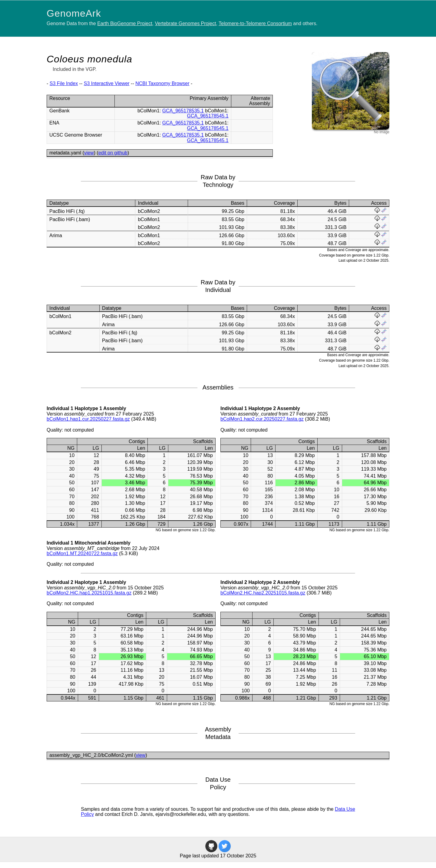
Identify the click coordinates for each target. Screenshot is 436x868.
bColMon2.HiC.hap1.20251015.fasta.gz (89, 593)
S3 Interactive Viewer (107, 83)
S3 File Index (64, 83)
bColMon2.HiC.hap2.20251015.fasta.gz (263, 593)
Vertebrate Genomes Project (186, 23)
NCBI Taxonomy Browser (162, 83)
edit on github (113, 153)
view (89, 153)
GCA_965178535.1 (183, 111)
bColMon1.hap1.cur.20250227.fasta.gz (88, 419)
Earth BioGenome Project (125, 23)
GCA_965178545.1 (208, 116)
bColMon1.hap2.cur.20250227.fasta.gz (262, 419)
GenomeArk (74, 13)
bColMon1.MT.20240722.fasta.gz (82, 553)
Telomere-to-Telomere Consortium (255, 23)
